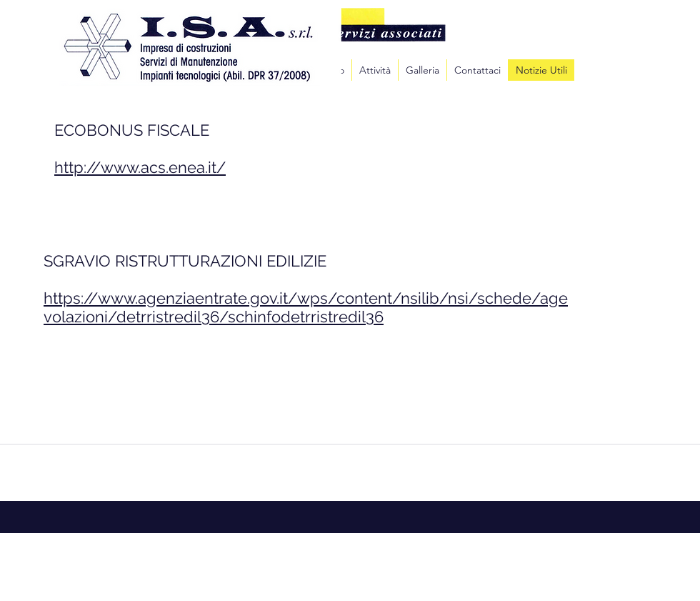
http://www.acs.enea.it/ (140, 167)
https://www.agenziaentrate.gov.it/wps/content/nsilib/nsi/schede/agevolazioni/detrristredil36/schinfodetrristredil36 (306, 307)
